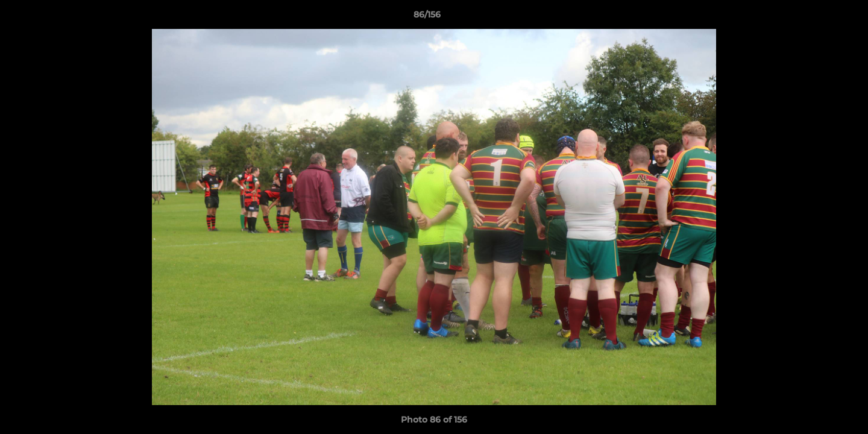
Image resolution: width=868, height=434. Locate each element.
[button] (817, 17)
